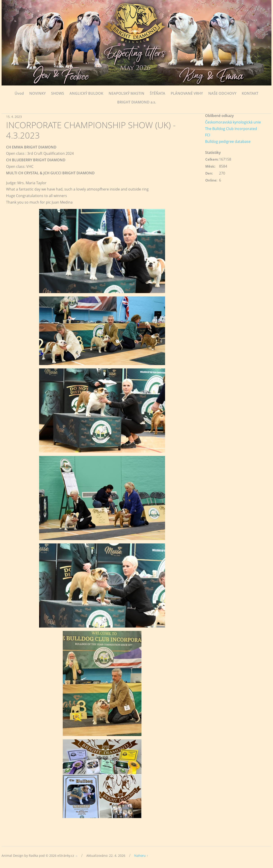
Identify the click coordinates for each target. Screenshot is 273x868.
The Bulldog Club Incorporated (231, 129)
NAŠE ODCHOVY (222, 93)
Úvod (19, 93)
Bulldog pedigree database (228, 141)
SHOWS (58, 93)
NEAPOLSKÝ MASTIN (126, 93)
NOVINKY (37, 93)
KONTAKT (250, 93)
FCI (208, 135)
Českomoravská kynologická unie (233, 122)
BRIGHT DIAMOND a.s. (137, 102)
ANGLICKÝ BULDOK (86, 93)
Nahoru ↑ (141, 856)
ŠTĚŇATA (158, 93)
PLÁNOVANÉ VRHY (187, 93)
